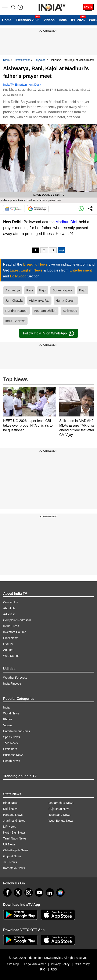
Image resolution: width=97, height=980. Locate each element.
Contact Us (10, 602)
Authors (8, 650)
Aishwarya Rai (39, 300)
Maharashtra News (61, 803)
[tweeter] (18, 892)
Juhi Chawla (14, 300)
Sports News (12, 737)
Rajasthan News (59, 809)
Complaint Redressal (17, 620)
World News (11, 713)
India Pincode (12, 683)
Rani (30, 290)
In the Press (11, 626)
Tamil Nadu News (15, 838)
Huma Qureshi (66, 300)
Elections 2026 (27, 20)
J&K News (10, 862)
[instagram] (29, 892)
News (6, 60)
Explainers (10, 749)
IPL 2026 (78, 20)
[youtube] (39, 892)
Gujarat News (12, 856)
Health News (12, 761)
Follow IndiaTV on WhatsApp (48, 333)
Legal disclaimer (35, 964)
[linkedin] (50, 892)
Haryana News (13, 815)
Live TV (8, 644)
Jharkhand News (14, 821)
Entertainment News (17, 731)
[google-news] (60, 892)
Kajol (43, 290)
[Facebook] (7, 892)
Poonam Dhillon (45, 311)
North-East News (14, 832)
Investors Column (15, 632)
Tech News (10, 743)
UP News (9, 844)
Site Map (13, 964)
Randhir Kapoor (16, 311)
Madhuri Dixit (67, 222)
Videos (49, 20)
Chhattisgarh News (16, 850)
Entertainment (22, 60)
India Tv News (15, 321)
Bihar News (11, 803)
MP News (10, 827)
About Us (9, 608)
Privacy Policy (60, 964)
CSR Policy (82, 964)
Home (7, 20)
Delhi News (11, 809)
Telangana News (60, 815)
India (63, 20)
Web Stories (11, 656)
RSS (54, 969)
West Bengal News (61, 821)
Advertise (9, 614)
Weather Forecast (15, 678)
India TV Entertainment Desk (22, 85)
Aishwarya (13, 290)
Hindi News (11, 638)
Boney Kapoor (63, 290)
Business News (13, 755)
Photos (8, 719)
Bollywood (40, 60)
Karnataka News (14, 868)
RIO (43, 969)
